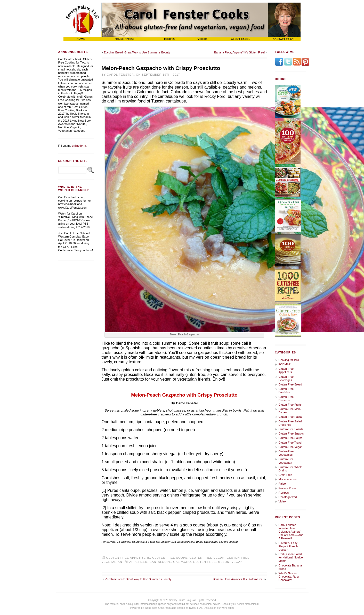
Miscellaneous (287, 479)
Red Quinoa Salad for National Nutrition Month (291, 557)
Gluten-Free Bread (290, 384)
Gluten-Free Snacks (291, 433)
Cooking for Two (289, 360)
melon (224, 562)
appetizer (138, 562)
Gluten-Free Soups (170, 558)
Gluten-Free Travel (290, 443)
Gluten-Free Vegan (207, 558)
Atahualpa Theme (175, 608)
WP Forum (228, 608)
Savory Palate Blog (180, 600)
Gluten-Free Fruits (290, 405)
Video (282, 501)
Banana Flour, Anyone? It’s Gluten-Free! (239, 52)
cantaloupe (160, 562)
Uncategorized (288, 497)
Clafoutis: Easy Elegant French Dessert (288, 546)
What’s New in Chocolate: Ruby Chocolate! (289, 577)
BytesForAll (196, 608)
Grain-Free (285, 475)
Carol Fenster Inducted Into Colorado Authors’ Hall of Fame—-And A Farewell (291, 532)
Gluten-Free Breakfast (286, 391)
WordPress (151, 608)
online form (79, 146)
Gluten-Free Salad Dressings (290, 423)
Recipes (284, 493)
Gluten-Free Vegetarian (286, 461)
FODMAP (284, 364)
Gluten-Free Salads (291, 429)
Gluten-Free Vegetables (286, 453)
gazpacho (182, 562)
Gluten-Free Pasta (290, 417)
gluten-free (204, 562)
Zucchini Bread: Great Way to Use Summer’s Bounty (137, 52)
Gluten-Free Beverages (286, 378)
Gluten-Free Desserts (286, 399)
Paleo (282, 484)
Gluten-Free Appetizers (128, 558)
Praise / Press (287, 488)
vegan (237, 562)
